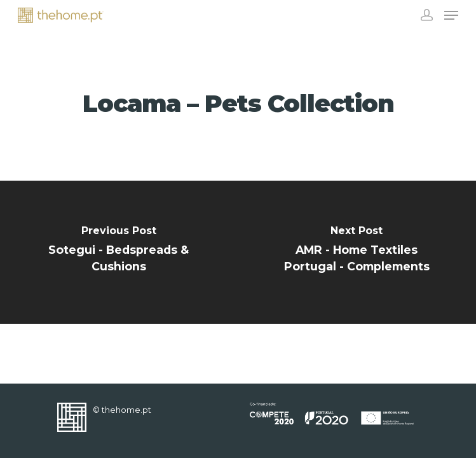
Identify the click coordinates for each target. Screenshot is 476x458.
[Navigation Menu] (451, 15)
